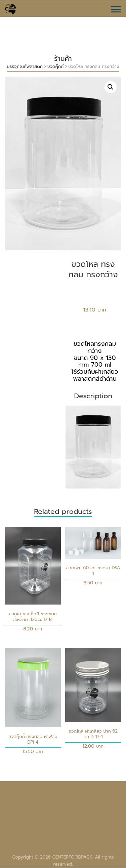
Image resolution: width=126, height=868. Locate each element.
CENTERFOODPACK (50, 10)
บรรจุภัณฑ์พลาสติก (25, 66)
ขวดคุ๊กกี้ (55, 66)
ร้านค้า (63, 58)
